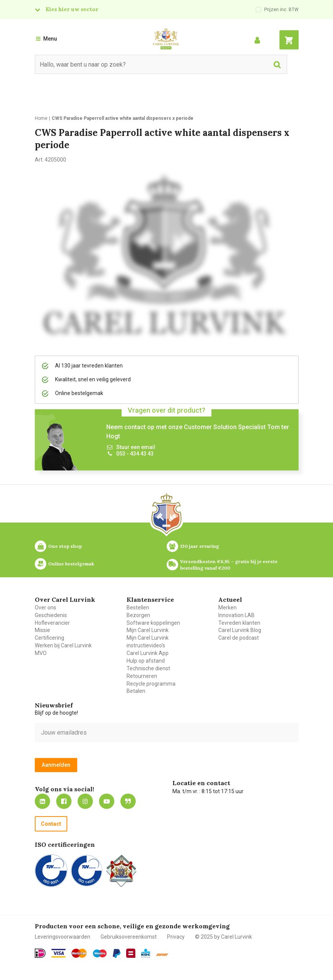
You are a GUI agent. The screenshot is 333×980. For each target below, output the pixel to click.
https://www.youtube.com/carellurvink (107, 801)
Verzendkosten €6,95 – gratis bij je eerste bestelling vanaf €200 (229, 565)
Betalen (136, 691)
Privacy (176, 937)
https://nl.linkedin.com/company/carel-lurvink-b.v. (42, 801)
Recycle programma (151, 684)
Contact (51, 824)
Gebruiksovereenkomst (129, 937)
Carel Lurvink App (148, 653)
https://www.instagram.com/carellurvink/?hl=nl (85, 801)
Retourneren (142, 676)
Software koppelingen (153, 623)
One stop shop (65, 546)
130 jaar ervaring (200, 546)
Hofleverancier (52, 623)
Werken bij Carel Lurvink (63, 645)
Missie (42, 630)
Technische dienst (148, 668)
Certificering (50, 638)
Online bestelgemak (71, 564)
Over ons (45, 608)
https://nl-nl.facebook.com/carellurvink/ (64, 801)
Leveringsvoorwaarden (63, 937)
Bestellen (138, 608)
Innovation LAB (236, 615)
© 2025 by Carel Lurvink (223, 937)
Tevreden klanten (239, 623)
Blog (128, 801)
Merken (227, 608)
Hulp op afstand (146, 661)
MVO (41, 653)
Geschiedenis (51, 615)
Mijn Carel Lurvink (148, 630)
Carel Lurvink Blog (240, 630)
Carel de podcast (239, 638)
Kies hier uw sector (72, 9)
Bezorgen (138, 615)
